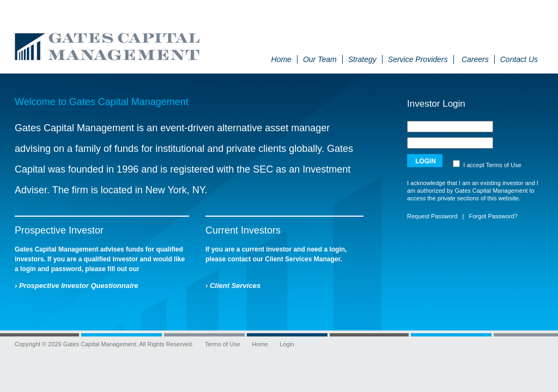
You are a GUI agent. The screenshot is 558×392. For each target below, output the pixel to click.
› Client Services (233, 286)
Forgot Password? (493, 216)
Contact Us (519, 59)
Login (287, 344)
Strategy (362, 59)
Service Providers (418, 59)
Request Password (432, 216)
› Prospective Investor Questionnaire (77, 286)
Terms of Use (504, 165)
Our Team (320, 59)
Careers (475, 59)
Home (281, 59)
